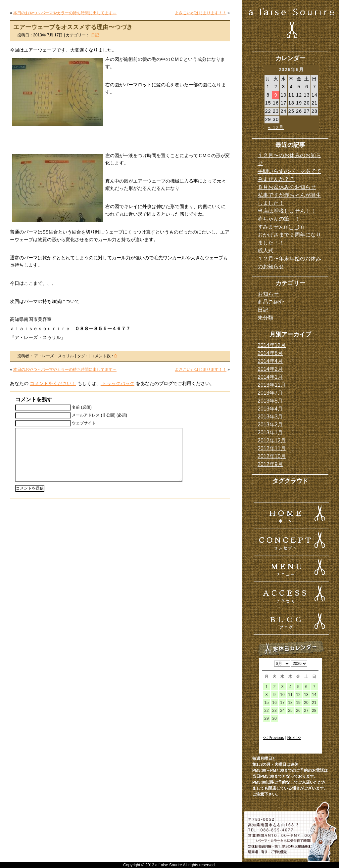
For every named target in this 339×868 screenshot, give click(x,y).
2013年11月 (272, 385)
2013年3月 (270, 417)
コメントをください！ (53, 383)
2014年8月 (270, 353)
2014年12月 (272, 345)
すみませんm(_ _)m (281, 227)
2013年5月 (270, 401)
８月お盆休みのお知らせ (287, 187)
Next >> (294, 738)
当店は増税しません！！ (287, 211)
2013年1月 (270, 433)
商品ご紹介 (271, 302)
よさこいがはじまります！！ (201, 13)
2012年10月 (272, 456)
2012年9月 (270, 464)
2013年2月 (270, 425)
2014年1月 (270, 377)
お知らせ (268, 294)
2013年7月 (270, 393)
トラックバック (118, 383)
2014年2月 (270, 369)
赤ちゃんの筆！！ (279, 219)
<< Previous (273, 738)
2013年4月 (270, 409)
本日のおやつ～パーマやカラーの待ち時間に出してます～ (65, 13)
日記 (95, 35)
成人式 (266, 251)
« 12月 (276, 127)
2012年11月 (272, 448)
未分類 (266, 318)
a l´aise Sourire (169, 865)
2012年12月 (272, 440)
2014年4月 (270, 361)
